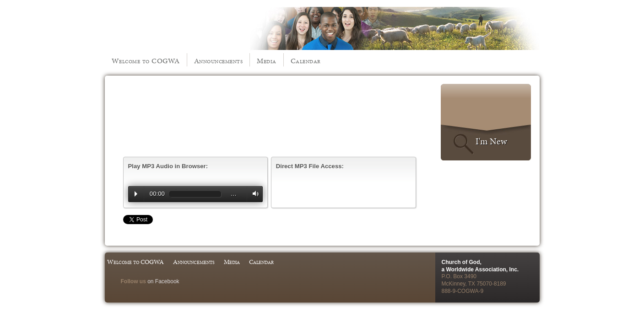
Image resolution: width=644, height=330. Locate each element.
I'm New (491, 141)
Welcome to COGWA (146, 61)
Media (267, 61)
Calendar (306, 61)
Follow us (133, 281)
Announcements (219, 61)
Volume (254, 194)
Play (136, 194)
